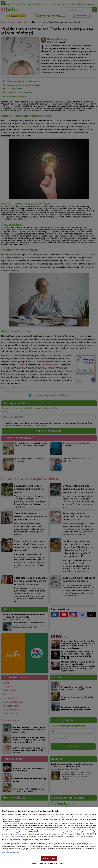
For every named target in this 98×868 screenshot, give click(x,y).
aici (17, 832)
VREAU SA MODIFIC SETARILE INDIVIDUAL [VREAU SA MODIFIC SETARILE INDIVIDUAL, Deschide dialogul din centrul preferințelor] (48, 863)
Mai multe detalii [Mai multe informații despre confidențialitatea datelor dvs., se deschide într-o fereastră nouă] (15, 821)
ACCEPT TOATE (49, 858)
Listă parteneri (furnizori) (10, 852)
